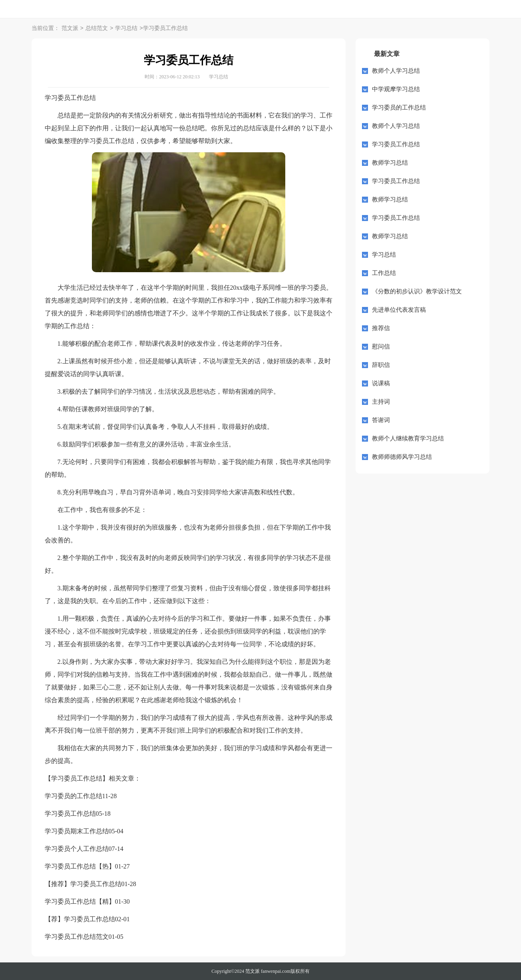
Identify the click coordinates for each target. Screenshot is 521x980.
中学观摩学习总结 (396, 89)
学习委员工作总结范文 (77, 937)
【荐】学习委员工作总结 (80, 919)
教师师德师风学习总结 (402, 457)
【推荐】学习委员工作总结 (83, 884)
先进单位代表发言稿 (399, 310)
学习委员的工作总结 (74, 796)
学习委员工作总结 (70, 814)
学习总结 (126, 29)
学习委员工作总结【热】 (80, 866)
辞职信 (381, 365)
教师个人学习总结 (396, 71)
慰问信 (381, 347)
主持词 (381, 402)
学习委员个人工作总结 (77, 849)
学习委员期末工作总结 (77, 831)
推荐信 (381, 328)
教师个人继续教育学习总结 (408, 438)
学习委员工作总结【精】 (80, 901)
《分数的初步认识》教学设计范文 (417, 291)
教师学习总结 (390, 163)
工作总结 (384, 273)
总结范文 (97, 29)
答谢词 (381, 420)
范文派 (70, 29)
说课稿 (381, 383)
